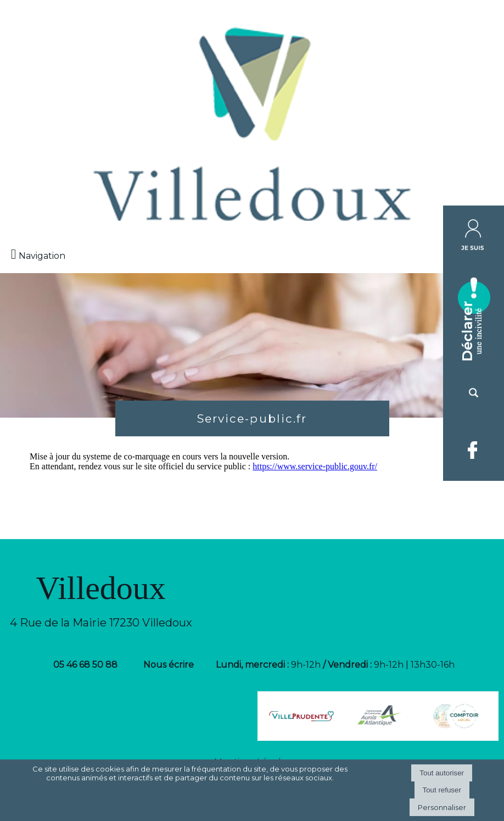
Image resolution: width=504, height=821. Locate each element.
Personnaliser (442, 807)
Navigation (42, 256)
